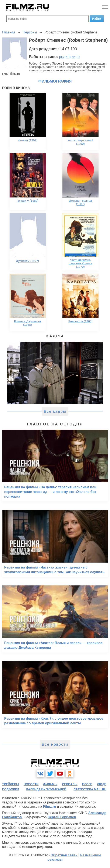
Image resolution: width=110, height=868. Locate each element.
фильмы (50, 784)
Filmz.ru (50, 807)
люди (102, 784)
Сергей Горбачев (62, 817)
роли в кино (69, 57)
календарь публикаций (46, 789)
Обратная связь (64, 855)
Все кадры (55, 411)
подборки (11, 789)
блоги (87, 784)
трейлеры (11, 784)
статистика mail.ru (90, 789)
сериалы (70, 784)
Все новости (55, 744)
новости (31, 784)
